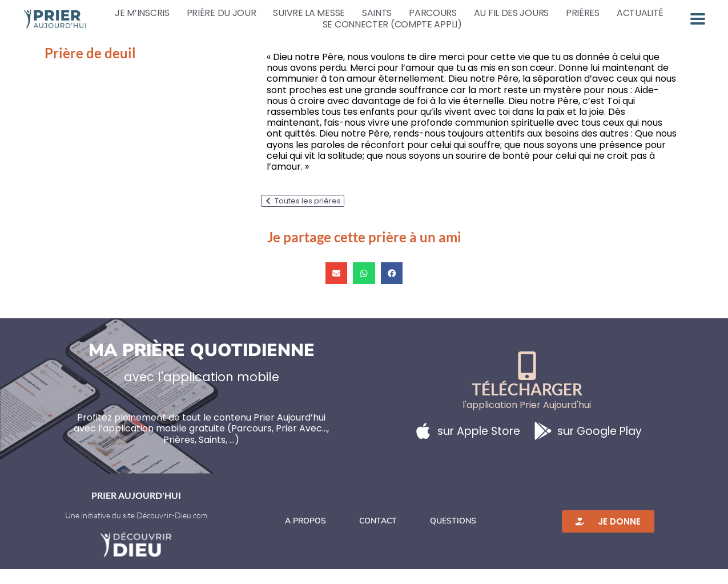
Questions (453, 536)
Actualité (640, 13)
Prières (583, 13)
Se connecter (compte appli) (392, 25)
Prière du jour (222, 13)
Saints (377, 13)
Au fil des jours (511, 13)
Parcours (433, 13)
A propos (305, 536)
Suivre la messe (309, 13)
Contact (378, 536)
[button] (336, 288)
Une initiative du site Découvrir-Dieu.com (136, 530)
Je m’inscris (142, 13)
